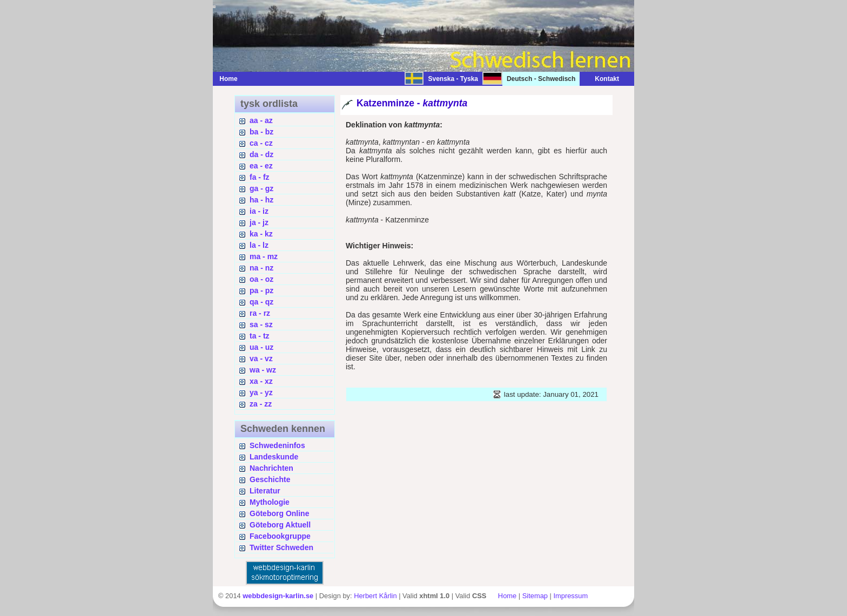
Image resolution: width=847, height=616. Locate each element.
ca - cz (261, 143)
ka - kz (261, 234)
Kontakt (601, 79)
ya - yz (261, 392)
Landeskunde (274, 457)
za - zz (261, 404)
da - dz (261, 154)
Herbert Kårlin (375, 596)
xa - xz (261, 381)
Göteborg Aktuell (280, 525)
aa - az (261, 120)
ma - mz (264, 256)
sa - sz (261, 324)
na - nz (261, 268)
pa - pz (261, 290)
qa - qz (261, 302)
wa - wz (263, 370)
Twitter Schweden (281, 547)
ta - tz (260, 336)
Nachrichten (271, 468)
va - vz (261, 358)
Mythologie (270, 502)
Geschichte (270, 479)
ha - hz (261, 200)
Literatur (265, 491)
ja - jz (259, 222)
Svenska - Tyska (453, 79)
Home (228, 79)
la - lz (259, 245)
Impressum (570, 596)
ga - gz (261, 188)
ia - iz (259, 211)
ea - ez (261, 166)
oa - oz (261, 279)
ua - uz (261, 347)
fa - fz (260, 177)
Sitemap (535, 596)
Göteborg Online (279, 513)
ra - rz (260, 313)
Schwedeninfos (277, 445)
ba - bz (261, 132)
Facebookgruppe (280, 536)
